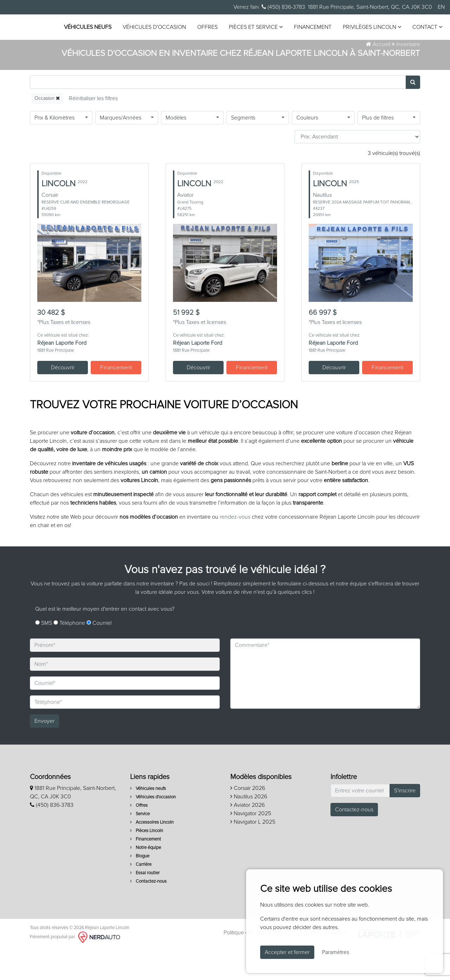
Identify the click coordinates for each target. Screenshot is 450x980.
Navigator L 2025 (253, 854)
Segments (243, 149)
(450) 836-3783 (283, 7)
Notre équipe (146, 879)
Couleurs (307, 149)
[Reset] (93, 130)
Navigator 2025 (251, 845)
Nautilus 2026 (249, 828)
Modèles (176, 149)
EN (441, 7)
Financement (358, 21)
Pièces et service (301, 21)
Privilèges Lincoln (139, 35)
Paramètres (336, 952)
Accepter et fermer (287, 952)
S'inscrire (405, 822)
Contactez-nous (148, 913)
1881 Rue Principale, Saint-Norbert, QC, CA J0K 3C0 (370, 7)
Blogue (140, 888)
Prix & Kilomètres (54, 149)
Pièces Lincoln (147, 862)
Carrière (141, 896)
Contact (194, 35)
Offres (253, 21)
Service (140, 846)
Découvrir (63, 399)
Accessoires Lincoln (152, 854)
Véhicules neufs (133, 21)
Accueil (378, 76)
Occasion (47, 130)
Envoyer (44, 753)
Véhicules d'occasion (200, 21)
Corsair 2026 (248, 820)
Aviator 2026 (247, 837)
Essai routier (145, 905)
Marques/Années (121, 149)
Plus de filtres (378, 149)
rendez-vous (235, 549)
